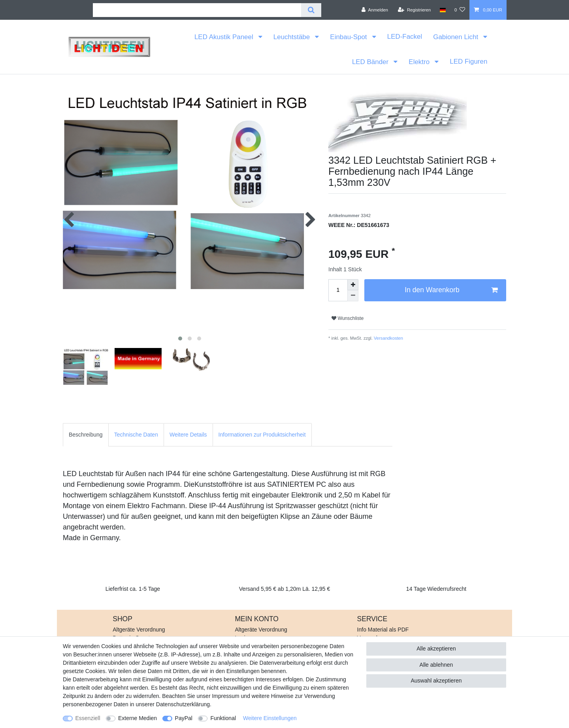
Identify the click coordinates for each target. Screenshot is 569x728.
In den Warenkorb (451, 290)
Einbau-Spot (349, 37)
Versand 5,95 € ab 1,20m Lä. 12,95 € (284, 589)
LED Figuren (468, 61)
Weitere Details (188, 435)
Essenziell (88, 718)
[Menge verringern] (353, 296)
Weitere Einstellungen (270, 718)
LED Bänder (371, 62)
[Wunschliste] (460, 10)
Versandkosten (388, 338)
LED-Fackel (405, 37)
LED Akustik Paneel (225, 37)
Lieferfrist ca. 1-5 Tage (133, 589)
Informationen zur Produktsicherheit (262, 435)
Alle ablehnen (436, 665)
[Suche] (311, 10)
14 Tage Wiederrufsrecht (436, 589)
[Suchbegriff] (197, 10)
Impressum (225, 696)
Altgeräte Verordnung (139, 630)
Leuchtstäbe (293, 37)
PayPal (184, 718)
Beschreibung (86, 435)
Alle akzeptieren (436, 649)
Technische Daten (136, 435)
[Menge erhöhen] (353, 285)
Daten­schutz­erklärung (183, 704)
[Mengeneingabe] (338, 290)
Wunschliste (348, 318)
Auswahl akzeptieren (436, 681)
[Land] (442, 10)
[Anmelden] (375, 10)
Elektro (420, 62)
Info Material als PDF (383, 630)
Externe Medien (138, 718)
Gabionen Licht (457, 37)
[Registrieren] (414, 10)
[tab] (86, 435)
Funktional (223, 718)
